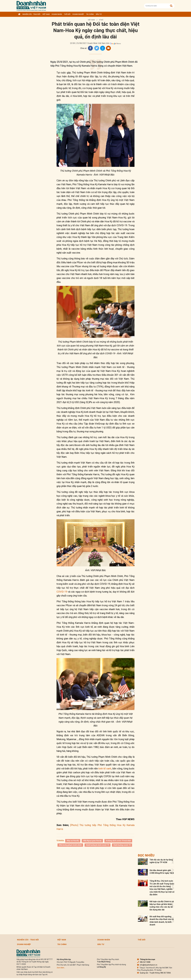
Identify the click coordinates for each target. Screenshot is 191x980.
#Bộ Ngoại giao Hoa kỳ (92, 841)
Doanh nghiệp (78, 14)
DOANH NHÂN (57, 14)
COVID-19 (62, 592)
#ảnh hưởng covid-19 (122, 845)
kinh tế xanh (105, 769)
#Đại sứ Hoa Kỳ (73, 841)
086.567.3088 (144, 962)
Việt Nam (46, 14)
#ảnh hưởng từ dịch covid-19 (98, 845)
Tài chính (90, 14)
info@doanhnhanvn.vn (147, 965)
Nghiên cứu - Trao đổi (31, 14)
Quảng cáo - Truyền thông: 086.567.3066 (154, 973)
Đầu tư (99, 14)
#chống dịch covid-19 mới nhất (118, 841)
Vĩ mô (101, 20)
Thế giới (67, 14)
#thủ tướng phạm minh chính (70, 845)
